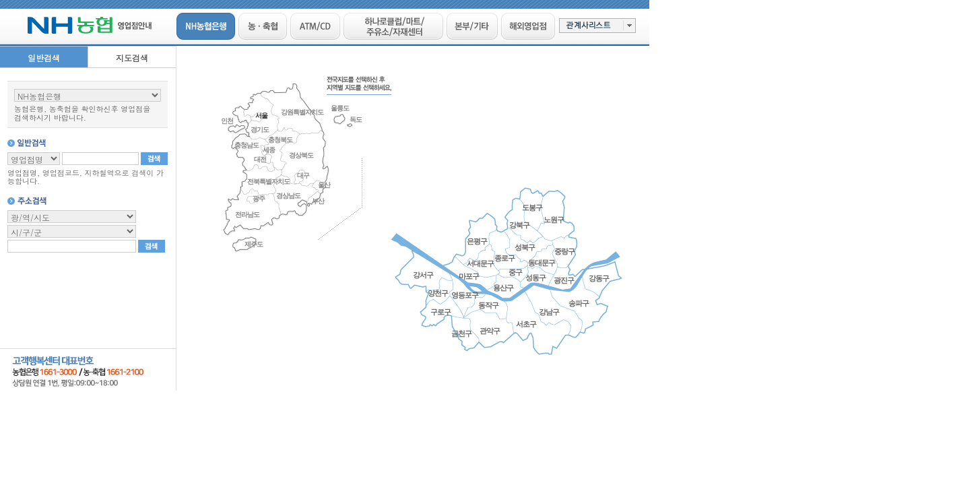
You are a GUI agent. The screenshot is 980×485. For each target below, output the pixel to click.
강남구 (549, 312)
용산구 (503, 288)
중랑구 (564, 251)
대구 (303, 175)
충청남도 (247, 145)
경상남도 (288, 196)
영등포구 (465, 295)
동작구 (488, 305)
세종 (269, 150)
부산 (318, 201)
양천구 (438, 293)
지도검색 (132, 58)
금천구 (461, 333)
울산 (324, 185)
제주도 (254, 244)
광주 (259, 198)
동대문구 (542, 263)
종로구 (504, 258)
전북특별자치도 (268, 182)
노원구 (554, 220)
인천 (227, 121)
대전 (260, 159)
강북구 (519, 225)
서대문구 (480, 263)
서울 (261, 116)
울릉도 (340, 108)
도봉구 (532, 207)
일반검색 (44, 58)
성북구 (525, 247)
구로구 (440, 312)
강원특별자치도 (302, 112)
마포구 (469, 276)
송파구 (579, 303)
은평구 (477, 241)
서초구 (526, 324)
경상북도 (301, 155)
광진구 (564, 280)
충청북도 (280, 140)
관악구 (490, 331)
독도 (356, 120)
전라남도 (247, 215)
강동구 (599, 278)
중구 (515, 272)
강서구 (423, 275)
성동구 (535, 278)
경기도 (260, 130)
